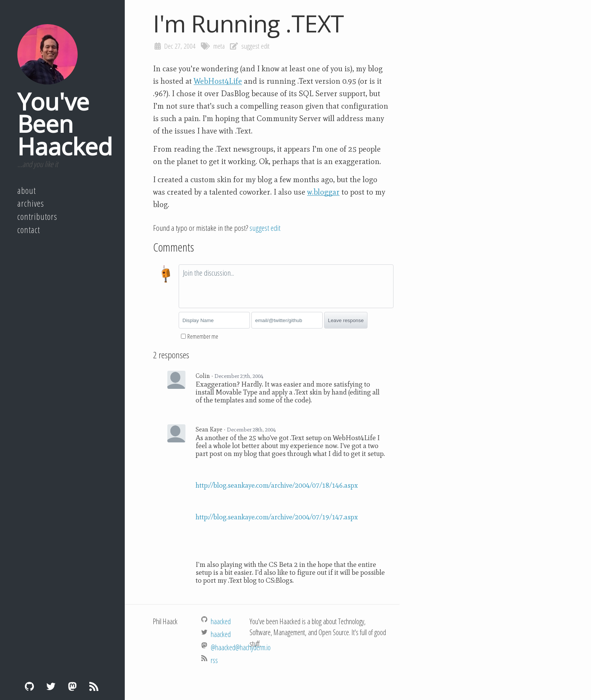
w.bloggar (323, 192)
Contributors (37, 216)
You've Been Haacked (65, 124)
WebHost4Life (218, 81)
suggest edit (255, 46)
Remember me (203, 336)
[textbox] (286, 286)
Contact (29, 230)
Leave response (346, 320)
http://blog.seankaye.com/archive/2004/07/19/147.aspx (277, 517)
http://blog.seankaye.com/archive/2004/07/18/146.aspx (277, 485)
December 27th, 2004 (239, 376)
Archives (31, 203)
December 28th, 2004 (251, 430)
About (27, 190)
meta (219, 46)
